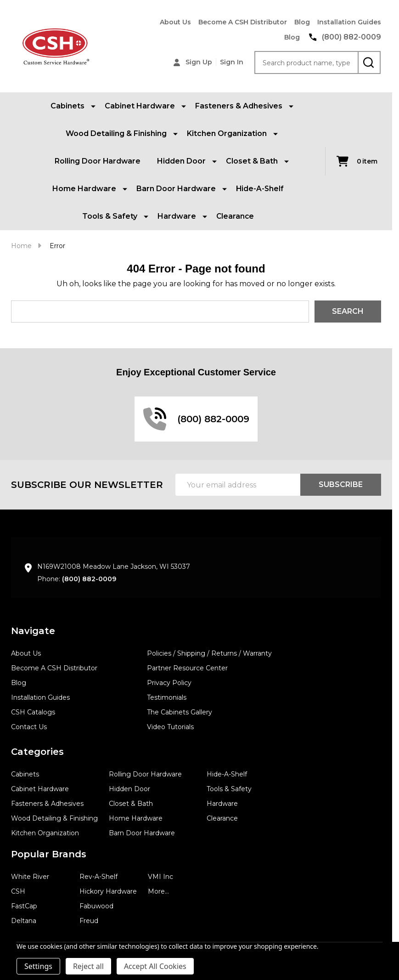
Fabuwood (96, 906)
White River (30, 877)
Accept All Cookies (155, 966)
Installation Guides (349, 22)
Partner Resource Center (187, 668)
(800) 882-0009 (89, 579)
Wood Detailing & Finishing (54, 818)
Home (21, 246)
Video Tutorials (170, 727)
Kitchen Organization (45, 833)
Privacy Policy (169, 683)
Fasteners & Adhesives (47, 804)
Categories (37, 752)
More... (158, 891)
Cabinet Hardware (40, 789)
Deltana (24, 921)
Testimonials (167, 697)
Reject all (88, 966)
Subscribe (341, 484)
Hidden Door (129, 789)
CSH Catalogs (33, 712)
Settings (38, 966)
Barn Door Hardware (142, 833)
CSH (18, 891)
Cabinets (25, 774)
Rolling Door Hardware (98, 161)
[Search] (369, 62)
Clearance (235, 216)
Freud (89, 921)
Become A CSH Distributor (243, 22)
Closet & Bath (131, 804)
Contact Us (29, 727)
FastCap (24, 906)
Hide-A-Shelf (260, 189)
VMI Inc (160, 877)
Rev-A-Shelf (98, 877)
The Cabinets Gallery (180, 712)
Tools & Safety (229, 789)
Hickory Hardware (108, 891)
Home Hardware (136, 818)
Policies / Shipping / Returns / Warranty (209, 653)
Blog (302, 22)
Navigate (33, 631)
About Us (175, 22)
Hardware (222, 804)
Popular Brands (49, 854)
